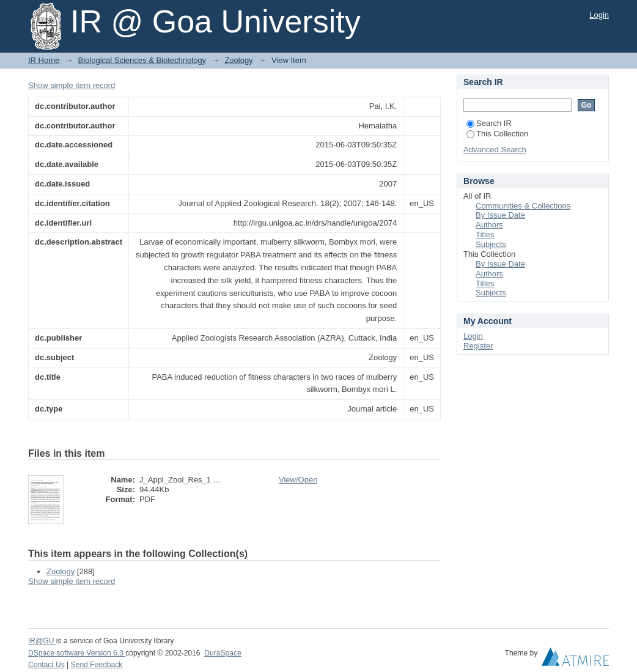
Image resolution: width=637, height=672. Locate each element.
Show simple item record (72, 85)
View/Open (298, 480)
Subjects (491, 244)
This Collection (497, 134)
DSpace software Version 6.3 (77, 653)
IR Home (44, 60)
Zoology (238, 60)
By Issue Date (500, 215)
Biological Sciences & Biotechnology (142, 60)
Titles (485, 234)
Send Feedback (97, 665)
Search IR (489, 123)
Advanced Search (495, 150)
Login (599, 15)
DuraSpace (223, 653)
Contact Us (46, 665)
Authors (489, 225)
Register (478, 346)
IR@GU (42, 641)
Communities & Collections (523, 206)
